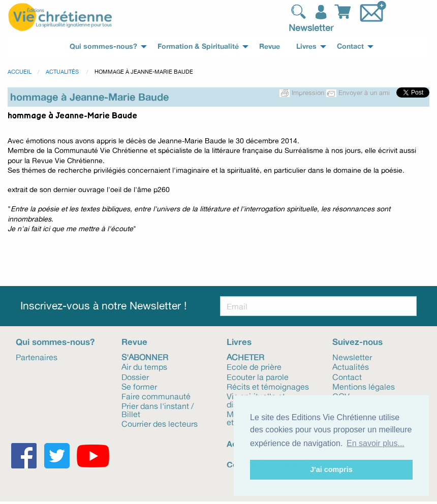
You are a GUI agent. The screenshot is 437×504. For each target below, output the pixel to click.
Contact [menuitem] (350, 46)
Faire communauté (156, 396)
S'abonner (145, 357)
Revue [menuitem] (270, 46)
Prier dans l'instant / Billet (158, 409)
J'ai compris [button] (331, 469)
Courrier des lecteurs (160, 423)
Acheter (245, 357)
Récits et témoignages (268, 386)
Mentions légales (364, 386)
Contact (347, 376)
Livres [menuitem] (306, 46)
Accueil (20, 72)
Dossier (135, 376)
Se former (139, 386)
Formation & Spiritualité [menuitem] (198, 46)
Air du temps (144, 366)
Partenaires (37, 357)
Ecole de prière (254, 366)
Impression (303, 92)
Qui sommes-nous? (55, 342)
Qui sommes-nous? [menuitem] (103, 46)
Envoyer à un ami (359, 92)
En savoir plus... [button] (376, 443)
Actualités (63, 72)
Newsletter (311, 27)
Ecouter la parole (258, 376)
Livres (239, 342)
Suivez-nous (357, 342)
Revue (134, 342)
